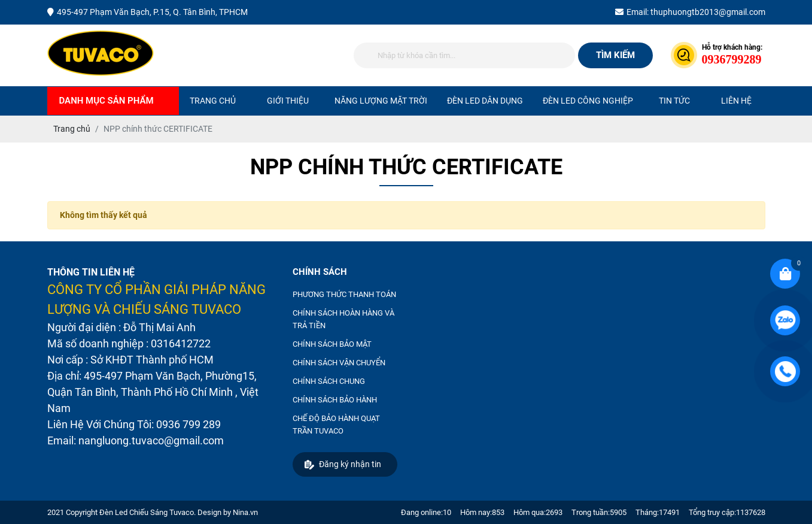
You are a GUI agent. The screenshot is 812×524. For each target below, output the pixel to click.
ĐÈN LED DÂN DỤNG (485, 101)
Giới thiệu (288, 101)
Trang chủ (213, 101)
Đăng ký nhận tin (343, 464)
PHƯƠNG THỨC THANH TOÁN (344, 294)
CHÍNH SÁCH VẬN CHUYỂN (339, 363)
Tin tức (674, 101)
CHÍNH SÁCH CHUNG (329, 381)
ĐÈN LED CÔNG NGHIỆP (588, 101)
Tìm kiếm (615, 55)
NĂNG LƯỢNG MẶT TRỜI (381, 101)
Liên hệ (736, 101)
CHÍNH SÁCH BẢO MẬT (332, 344)
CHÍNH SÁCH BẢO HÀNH (335, 400)
